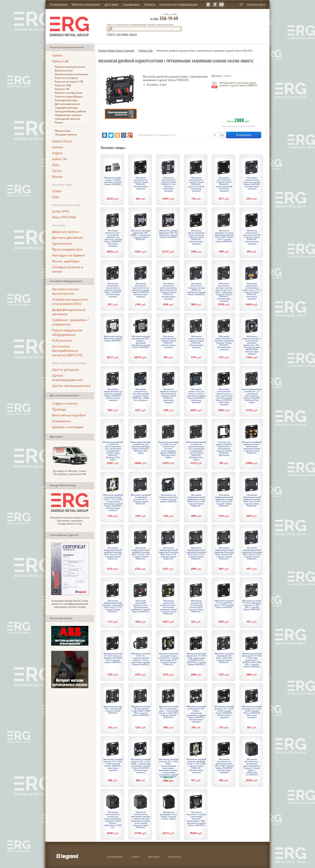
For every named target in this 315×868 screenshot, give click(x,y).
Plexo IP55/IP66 (64, 217)
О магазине (59, 4)
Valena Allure (62, 141)
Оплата (150, 4)
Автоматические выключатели (65, 291)
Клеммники (61, 421)
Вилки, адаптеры (66, 261)
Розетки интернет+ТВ (69, 82)
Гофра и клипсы (65, 403)
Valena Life (60, 61)
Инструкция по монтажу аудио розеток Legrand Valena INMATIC (239, 84)
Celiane (58, 147)
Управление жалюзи (68, 115)
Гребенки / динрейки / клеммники (70, 322)
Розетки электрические (70, 67)
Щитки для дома (65, 369)
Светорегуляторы (66, 100)
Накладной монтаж (67, 119)
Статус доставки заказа (122, 34)
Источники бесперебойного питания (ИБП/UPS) (67, 351)
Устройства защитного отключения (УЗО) (70, 301)
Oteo (56, 197)
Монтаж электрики (86, 4)
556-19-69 (164, 18)
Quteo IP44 (61, 211)
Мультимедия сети (67, 249)
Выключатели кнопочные (71, 74)
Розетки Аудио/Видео (69, 96)
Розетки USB (63, 85)
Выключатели (64, 70)
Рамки (59, 122)
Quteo (57, 191)
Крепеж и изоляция (68, 427)
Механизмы (63, 131)
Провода (59, 409)
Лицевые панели (66, 134)
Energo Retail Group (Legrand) (116, 51)
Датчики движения (67, 104)
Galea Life (59, 159)
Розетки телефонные (69, 93)
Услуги (135, 857)
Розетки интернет (67, 78)
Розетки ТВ (62, 89)
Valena (57, 55)
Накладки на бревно (69, 255)
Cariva (57, 171)
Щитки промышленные (71, 386)
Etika (56, 165)
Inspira (57, 153)
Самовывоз (131, 4)
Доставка (111, 4)
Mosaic (57, 177)
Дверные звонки (66, 232)
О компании (115, 857)
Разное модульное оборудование (67, 332)
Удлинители (62, 243)
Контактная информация (178, 4)
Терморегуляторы (66, 108)
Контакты (175, 857)
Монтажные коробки (69, 415)
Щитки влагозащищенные (67, 378)
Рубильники (62, 340)
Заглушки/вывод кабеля (70, 111)
